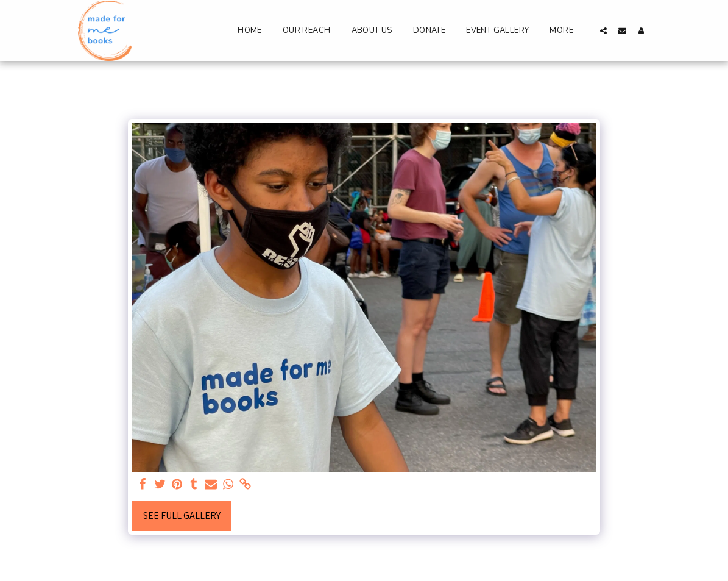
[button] (603, 30)
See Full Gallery (182, 515)
